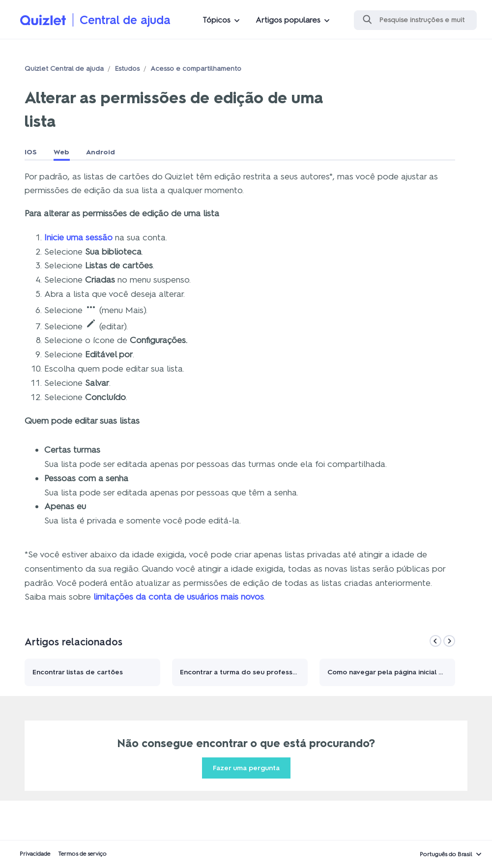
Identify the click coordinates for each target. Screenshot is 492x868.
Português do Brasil (446, 854)
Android (101, 152)
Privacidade (35, 854)
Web (61, 152)
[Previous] (435, 641)
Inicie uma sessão (78, 237)
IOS (31, 152)
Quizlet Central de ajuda (64, 69)
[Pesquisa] (415, 20)
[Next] (449, 641)
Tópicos (217, 20)
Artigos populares (288, 20)
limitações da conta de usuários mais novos (179, 597)
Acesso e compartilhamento (196, 69)
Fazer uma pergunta (246, 768)
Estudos (127, 69)
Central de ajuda (125, 20)
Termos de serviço (82, 854)
